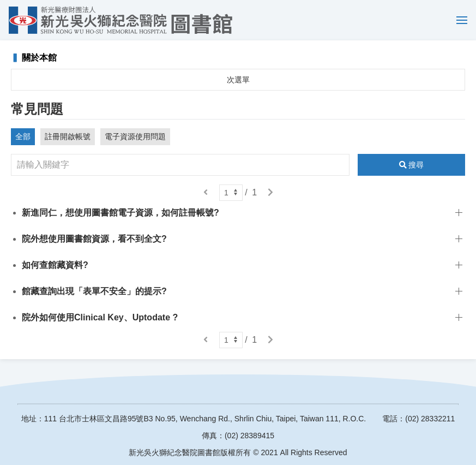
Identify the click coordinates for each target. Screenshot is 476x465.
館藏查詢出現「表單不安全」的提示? (94, 291)
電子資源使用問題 (135, 136)
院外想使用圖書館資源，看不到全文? (94, 239)
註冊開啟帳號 (68, 136)
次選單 (238, 80)
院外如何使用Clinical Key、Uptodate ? (100, 317)
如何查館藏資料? (55, 265)
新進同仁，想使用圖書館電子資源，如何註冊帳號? (120, 213)
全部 (23, 136)
